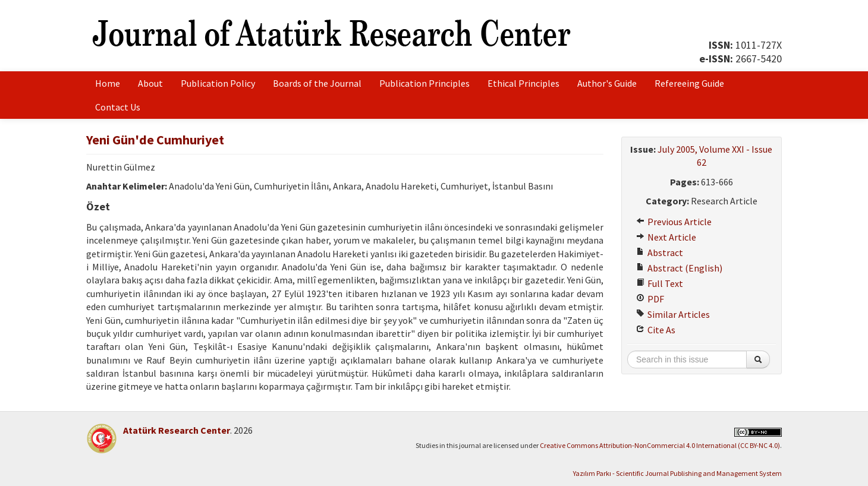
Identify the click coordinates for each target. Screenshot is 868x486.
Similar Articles (673, 314)
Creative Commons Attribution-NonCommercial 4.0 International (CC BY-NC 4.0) (660, 445)
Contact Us (118, 107)
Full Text (660, 283)
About (150, 83)
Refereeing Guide (689, 83)
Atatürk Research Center (177, 430)
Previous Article (674, 222)
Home (108, 83)
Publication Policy (218, 83)
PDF (650, 299)
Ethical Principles (523, 83)
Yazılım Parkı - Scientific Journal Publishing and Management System (677, 473)
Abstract (660, 253)
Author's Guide (607, 83)
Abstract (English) (679, 268)
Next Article (666, 237)
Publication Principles (424, 83)
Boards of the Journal (317, 83)
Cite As (656, 330)
